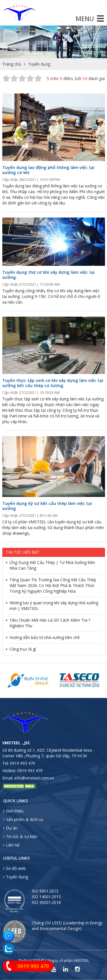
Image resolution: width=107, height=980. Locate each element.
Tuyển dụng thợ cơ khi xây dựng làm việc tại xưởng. (49, 275)
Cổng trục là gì (23, 649)
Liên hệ (11, 845)
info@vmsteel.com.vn (34, 778)
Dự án (10, 828)
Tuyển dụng (39, 64)
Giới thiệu (13, 811)
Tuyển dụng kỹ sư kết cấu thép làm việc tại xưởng (47, 506)
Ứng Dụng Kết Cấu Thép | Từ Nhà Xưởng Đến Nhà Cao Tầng (52, 565)
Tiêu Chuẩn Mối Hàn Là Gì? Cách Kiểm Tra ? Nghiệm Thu (50, 623)
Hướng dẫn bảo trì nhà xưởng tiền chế (45, 637)
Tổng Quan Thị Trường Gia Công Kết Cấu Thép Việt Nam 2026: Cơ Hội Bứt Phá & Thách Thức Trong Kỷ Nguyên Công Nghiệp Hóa (53, 585)
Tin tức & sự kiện (20, 836)
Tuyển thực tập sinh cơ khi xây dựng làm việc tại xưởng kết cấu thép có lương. (53, 383)
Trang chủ (12, 64)
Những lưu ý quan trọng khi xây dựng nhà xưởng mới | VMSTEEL (54, 606)
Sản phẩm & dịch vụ (23, 819)
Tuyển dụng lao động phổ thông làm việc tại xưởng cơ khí (48, 170)
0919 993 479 (23, 763)
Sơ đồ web (14, 868)
